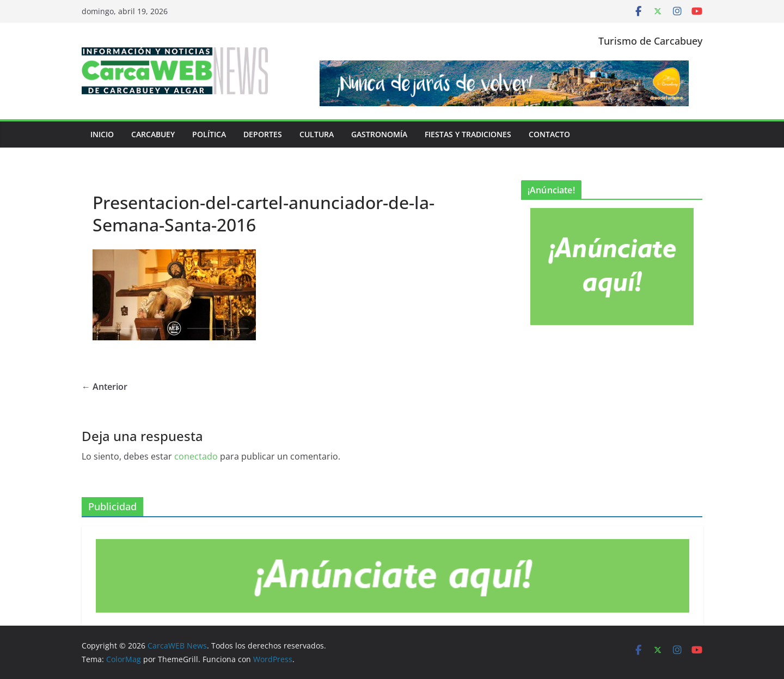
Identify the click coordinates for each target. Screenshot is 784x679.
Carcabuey (153, 134)
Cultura (317, 134)
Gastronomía (379, 134)
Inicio (102, 134)
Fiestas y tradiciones (468, 134)
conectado (196, 456)
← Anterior (105, 387)
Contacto (549, 134)
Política (209, 134)
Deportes (263, 134)
